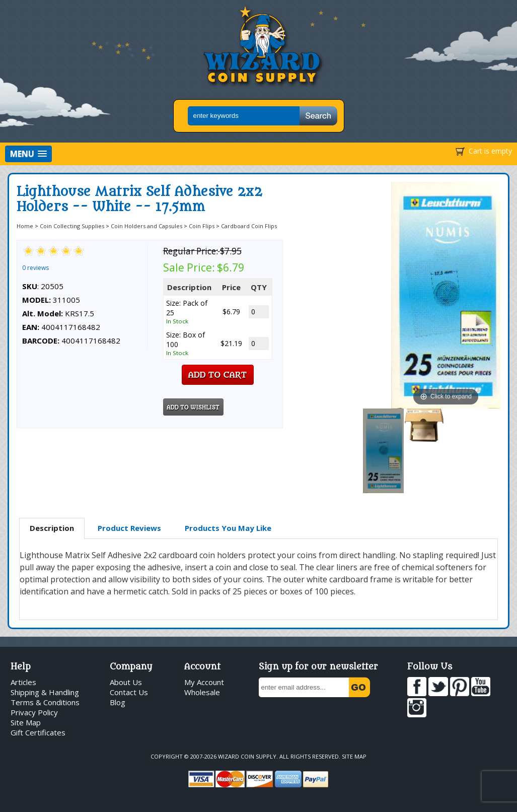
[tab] (52, 528)
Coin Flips (202, 226)
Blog (118, 702)
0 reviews (35, 268)
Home (25, 226)
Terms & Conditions (45, 702)
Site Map (26, 722)
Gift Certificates (38, 732)
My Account (204, 682)
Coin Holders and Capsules (146, 226)
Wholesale (202, 692)
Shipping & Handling (45, 692)
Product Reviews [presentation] (129, 528)
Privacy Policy (34, 712)
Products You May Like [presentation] (228, 528)
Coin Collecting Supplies (72, 226)
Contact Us (129, 692)
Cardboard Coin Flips (249, 226)
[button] (28, 154)
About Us (126, 682)
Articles (23, 682)
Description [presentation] (52, 528)
